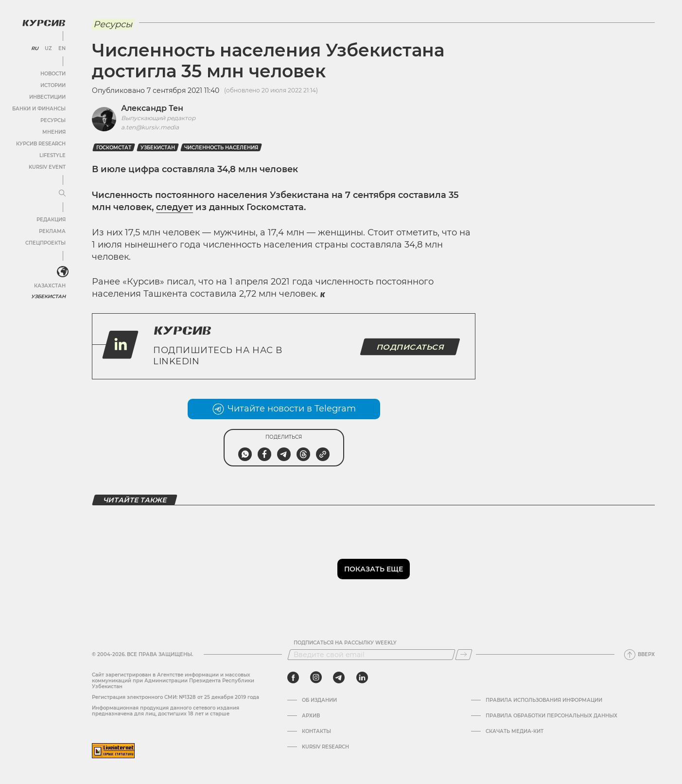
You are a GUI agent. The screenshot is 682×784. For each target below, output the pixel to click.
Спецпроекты (45, 243)
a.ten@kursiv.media (150, 127)
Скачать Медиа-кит (515, 731)
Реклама (52, 231)
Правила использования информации (544, 700)
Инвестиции (47, 97)
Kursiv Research (325, 747)
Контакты (316, 731)
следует (175, 207)
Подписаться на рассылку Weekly (345, 643)
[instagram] (316, 677)
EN (62, 49)
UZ (48, 49)
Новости (53, 74)
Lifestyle (52, 155)
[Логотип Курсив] (44, 23)
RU (35, 49)
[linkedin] (362, 677)
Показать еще (374, 569)
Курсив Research (41, 144)
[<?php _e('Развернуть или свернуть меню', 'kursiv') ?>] (63, 272)
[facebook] (293, 677)
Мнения (54, 132)
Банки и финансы (39, 109)
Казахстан (50, 286)
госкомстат (114, 148)
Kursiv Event (47, 167)
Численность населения (221, 148)
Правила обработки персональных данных (551, 716)
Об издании (319, 700)
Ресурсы (53, 120)
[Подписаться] (464, 655)
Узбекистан (48, 296)
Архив (311, 716)
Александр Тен (152, 108)
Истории (53, 85)
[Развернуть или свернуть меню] (62, 194)
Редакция (51, 220)
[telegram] (339, 677)
